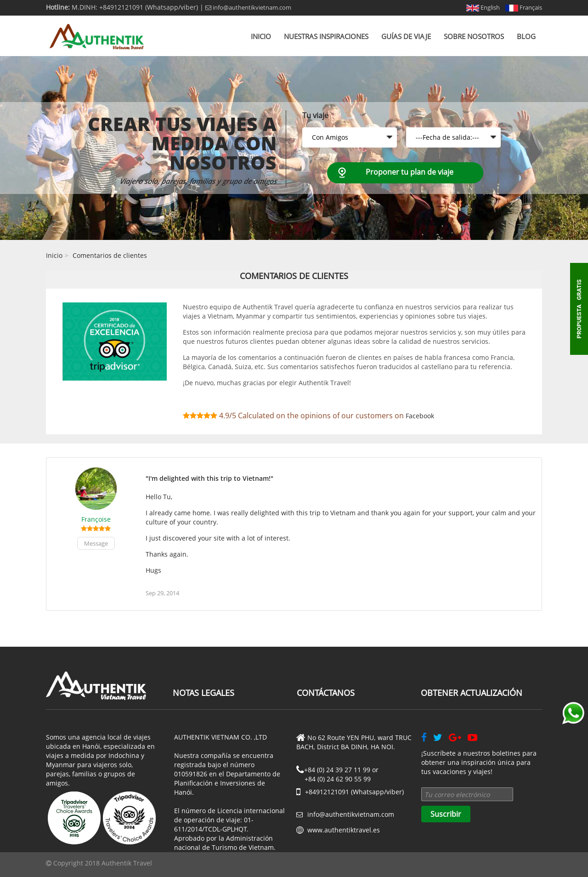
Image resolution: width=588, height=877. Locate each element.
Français (524, 7)
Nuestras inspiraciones (326, 36)
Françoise (96, 519)
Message (96, 543)
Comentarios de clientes (110, 255)
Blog (526, 36)
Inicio (261, 36)
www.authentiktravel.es (344, 830)
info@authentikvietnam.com (248, 7)
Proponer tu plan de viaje (410, 172)
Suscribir (446, 814)
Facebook (420, 416)
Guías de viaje (406, 36)
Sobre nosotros (474, 36)
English (483, 7)
